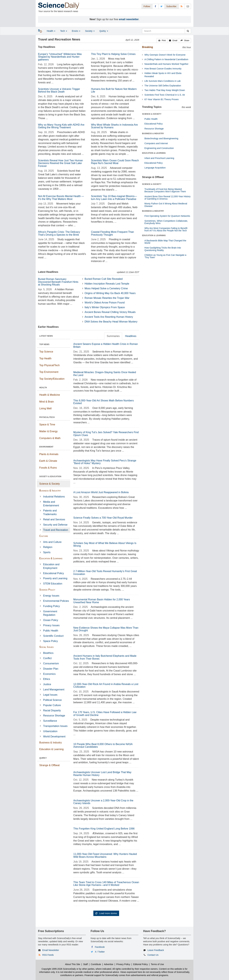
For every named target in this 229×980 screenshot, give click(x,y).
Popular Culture (52, 705)
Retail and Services (54, 519)
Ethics (47, 679)
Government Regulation (50, 613)
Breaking (147, 47)
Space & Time (47, 425)
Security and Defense (55, 525)
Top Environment (49, 372)
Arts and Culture (52, 542)
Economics (49, 674)
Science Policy (47, 590)
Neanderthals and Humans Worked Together (166, 64)
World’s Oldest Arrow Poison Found (105, 303)
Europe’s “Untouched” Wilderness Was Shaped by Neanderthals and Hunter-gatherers (60, 57)
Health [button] (51, 31)
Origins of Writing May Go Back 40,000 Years (110, 293)
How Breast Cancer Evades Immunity (163, 69)
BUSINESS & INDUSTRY (153, 134)
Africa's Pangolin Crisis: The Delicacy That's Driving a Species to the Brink (59, 233)
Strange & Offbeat (49, 765)
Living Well (45, 408)
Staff (85, 964)
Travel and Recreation (56, 530)
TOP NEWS (44, 344)
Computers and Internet (156, 143)
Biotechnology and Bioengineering (161, 138)
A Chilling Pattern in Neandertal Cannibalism (166, 59)
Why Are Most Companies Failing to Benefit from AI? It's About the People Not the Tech (166, 229)
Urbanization (50, 731)
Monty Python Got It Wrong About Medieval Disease (166, 205)
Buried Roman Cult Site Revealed (104, 279)
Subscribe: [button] (172, 6)
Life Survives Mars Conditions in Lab (162, 81)
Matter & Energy (49, 431)
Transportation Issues (55, 726)
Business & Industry (50, 491)
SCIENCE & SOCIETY (152, 114)
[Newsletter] (188, 6)
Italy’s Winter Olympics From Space (105, 307)
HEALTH (43, 388)
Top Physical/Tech (49, 365)
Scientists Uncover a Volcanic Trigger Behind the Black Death (59, 90)
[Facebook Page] (155, 6)
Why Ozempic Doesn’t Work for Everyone (165, 55)
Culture (44, 536)
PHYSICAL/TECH (47, 417)
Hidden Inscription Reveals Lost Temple (107, 284)
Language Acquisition (155, 168)
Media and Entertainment (51, 504)
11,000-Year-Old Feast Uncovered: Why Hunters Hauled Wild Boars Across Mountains (105, 855)
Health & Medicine (50, 395)
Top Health (45, 358)
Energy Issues (51, 596)
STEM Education (53, 584)
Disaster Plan (51, 669)
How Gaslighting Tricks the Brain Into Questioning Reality (163, 249)
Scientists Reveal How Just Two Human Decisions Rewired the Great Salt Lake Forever (60, 163)
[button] (162, 40)
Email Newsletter (51, 950)
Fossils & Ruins (48, 468)
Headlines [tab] (131, 336)
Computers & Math (50, 438)
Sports (47, 552)
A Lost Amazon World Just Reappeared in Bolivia (101, 492)
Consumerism (51, 663)
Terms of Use (157, 964)
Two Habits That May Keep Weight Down (165, 90)
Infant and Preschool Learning (159, 158)
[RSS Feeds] (182, 6)
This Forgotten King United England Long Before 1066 (104, 829)
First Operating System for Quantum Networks (167, 216)
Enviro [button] (76, 31)
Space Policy (50, 641)
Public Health (51, 631)
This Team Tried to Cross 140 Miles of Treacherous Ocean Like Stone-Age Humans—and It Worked (106, 884)
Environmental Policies (56, 601)
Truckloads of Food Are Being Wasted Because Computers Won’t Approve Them (165, 190)
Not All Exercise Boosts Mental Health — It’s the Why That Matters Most (61, 198)
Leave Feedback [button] (156, 950)
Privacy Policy (123, 964)
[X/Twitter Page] (162, 6)
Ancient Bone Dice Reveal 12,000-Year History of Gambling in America (167, 198)
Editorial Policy (141, 964)
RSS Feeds (48, 955)
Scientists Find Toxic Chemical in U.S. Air (165, 95)
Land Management (54, 690)
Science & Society (50, 484)
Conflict (47, 658)
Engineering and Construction (159, 148)
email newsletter (129, 19)
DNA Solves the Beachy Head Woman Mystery (111, 322)
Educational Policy (54, 573)
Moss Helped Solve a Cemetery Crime (106, 288)
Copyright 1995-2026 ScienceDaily (59, 969)
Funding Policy (51, 606)
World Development (54, 737)
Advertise (109, 964)
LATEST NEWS (46, 336)
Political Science (52, 700)
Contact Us (153, 955)
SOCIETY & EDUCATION (50, 477)
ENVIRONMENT (46, 447)
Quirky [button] (104, 31)
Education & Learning (51, 558)
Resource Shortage (54, 716)
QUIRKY (43, 758)
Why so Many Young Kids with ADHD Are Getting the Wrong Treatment (61, 126)
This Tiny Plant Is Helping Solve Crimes (113, 54)
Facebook (100, 947)
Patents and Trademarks (50, 512)
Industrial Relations (54, 497)
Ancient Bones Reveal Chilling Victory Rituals (110, 312)
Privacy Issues (51, 625)
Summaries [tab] (113, 336)
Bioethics (48, 653)
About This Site (73, 964)
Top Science (46, 352)
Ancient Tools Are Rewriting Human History (109, 317)
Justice (47, 684)
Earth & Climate (48, 461)
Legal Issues (50, 695)
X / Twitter (100, 952)
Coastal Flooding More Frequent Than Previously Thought (112, 233)
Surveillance (50, 721)
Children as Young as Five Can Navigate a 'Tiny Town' (165, 256)
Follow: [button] (147, 6)
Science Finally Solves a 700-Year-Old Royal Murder (103, 518)
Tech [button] (64, 31)
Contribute (96, 964)
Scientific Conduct (53, 636)
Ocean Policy (51, 620)
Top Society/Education (52, 379)
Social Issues (46, 647)
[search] (188, 31)
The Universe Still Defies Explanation (163, 86)
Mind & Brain (47, 402)
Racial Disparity (52, 710)
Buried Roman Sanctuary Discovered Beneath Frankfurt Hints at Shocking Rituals (58, 282)
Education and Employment (51, 566)
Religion (48, 547)
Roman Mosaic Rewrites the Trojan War (107, 298)
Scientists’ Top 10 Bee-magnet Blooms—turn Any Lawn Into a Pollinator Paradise (114, 198)
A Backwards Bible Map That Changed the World (165, 242)
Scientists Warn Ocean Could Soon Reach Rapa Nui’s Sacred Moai (115, 162)
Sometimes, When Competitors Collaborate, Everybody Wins (166, 222)
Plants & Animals (49, 454)
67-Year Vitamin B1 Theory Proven (161, 99)
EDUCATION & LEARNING (154, 153)
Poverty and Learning (55, 578)
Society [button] (90, 31)
